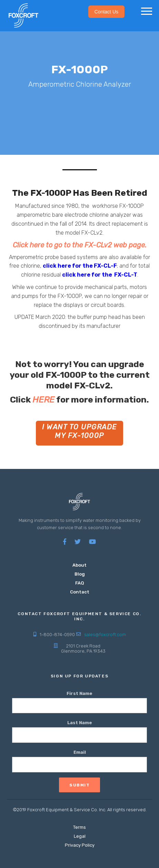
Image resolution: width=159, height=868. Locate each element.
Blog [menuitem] (80, 574)
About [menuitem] (79, 565)
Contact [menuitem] (80, 592)
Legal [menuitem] (80, 836)
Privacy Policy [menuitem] (80, 845)
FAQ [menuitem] (80, 583)
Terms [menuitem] (79, 827)
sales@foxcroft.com (105, 635)
